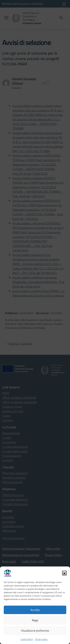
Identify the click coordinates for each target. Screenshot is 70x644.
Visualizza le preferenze (35, 631)
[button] (64, 573)
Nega (35, 620)
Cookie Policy (27, 639)
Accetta (35, 610)
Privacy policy (41, 639)
